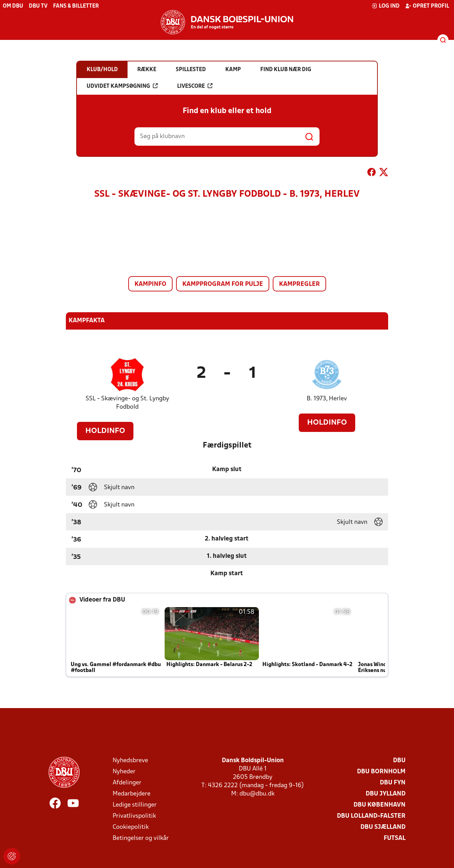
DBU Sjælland (383, 827)
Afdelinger (127, 783)
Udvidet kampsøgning (122, 86)
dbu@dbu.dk (257, 794)
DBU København (379, 805)
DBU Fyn (393, 783)
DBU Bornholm (381, 772)
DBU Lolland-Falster (371, 816)
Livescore (195, 86)
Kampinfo (150, 284)
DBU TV (38, 6)
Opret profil (427, 6)
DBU (399, 761)
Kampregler (299, 284)
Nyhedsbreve (130, 761)
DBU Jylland (386, 794)
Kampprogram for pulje (223, 284)
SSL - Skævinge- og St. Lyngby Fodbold (127, 403)
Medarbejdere (132, 794)
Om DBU (13, 6)
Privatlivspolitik (134, 816)
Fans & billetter (76, 6)
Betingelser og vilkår (141, 838)
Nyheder (124, 772)
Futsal (395, 838)
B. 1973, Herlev (327, 399)
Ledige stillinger (135, 805)
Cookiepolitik (131, 827)
